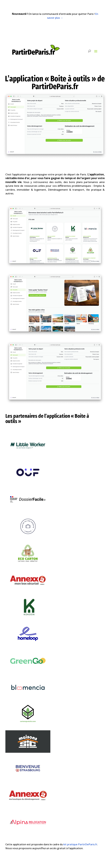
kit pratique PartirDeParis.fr (80, 844)
